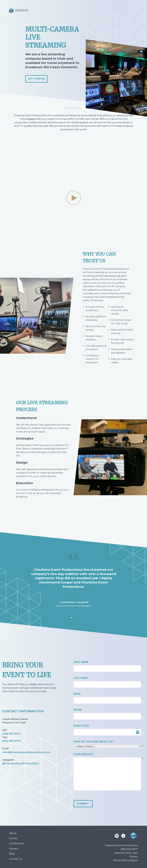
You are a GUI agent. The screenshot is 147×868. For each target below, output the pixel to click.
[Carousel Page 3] (76, 618)
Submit (83, 804)
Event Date (81, 726)
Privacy (134, 857)
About (13, 833)
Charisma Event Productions (121, 845)
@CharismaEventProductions (20, 763)
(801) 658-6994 (12, 741)
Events (13, 838)
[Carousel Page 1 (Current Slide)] (71, 618)
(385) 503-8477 (11, 734)
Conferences (17, 843)
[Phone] (107, 716)
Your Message (107, 754)
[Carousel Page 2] (74, 618)
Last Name (107, 678)
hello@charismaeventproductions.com (26, 752)
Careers (14, 849)
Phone (107, 710)
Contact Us (16, 859)
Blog (12, 854)
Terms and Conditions (125, 860)
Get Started (36, 79)
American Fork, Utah (126, 853)
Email (107, 694)
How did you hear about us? (107, 742)
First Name (107, 662)
